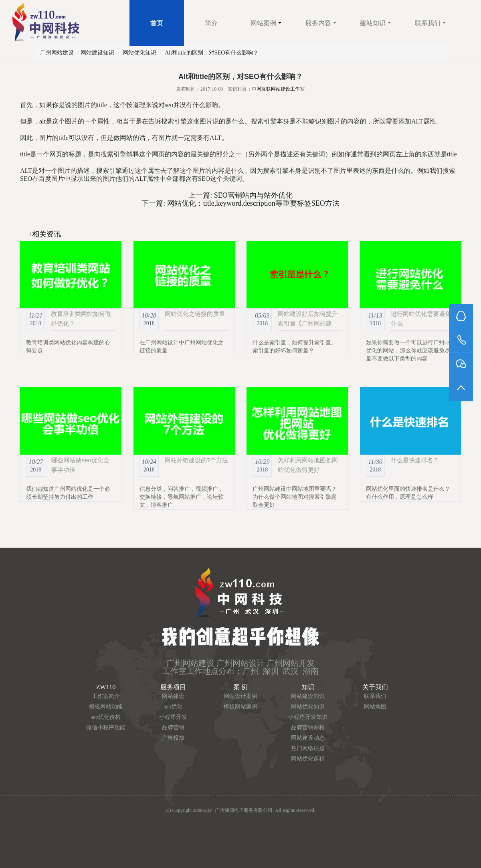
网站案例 (266, 23)
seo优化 (173, 707)
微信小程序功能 (106, 727)
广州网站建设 (57, 53)
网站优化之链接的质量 (195, 314)
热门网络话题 (308, 748)
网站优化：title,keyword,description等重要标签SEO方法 (252, 203)
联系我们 (430, 23)
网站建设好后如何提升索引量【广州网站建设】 (308, 323)
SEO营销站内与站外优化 (252, 195)
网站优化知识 (139, 53)
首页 (157, 23)
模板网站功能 (106, 707)
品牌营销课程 (308, 727)
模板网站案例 (240, 707)
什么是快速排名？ (415, 460)
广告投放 (173, 738)
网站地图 (375, 707)
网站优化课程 (308, 759)
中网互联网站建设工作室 (278, 89)
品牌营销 (173, 727)
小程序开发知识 (308, 717)
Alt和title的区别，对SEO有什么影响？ (212, 53)
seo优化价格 (106, 717)
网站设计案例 (240, 696)
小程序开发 (173, 717)
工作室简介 (106, 696)
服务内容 (321, 23)
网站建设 (173, 696)
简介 (211, 23)
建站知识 (375, 23)
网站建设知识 (97, 53)
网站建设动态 (308, 738)
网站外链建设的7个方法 (196, 460)
